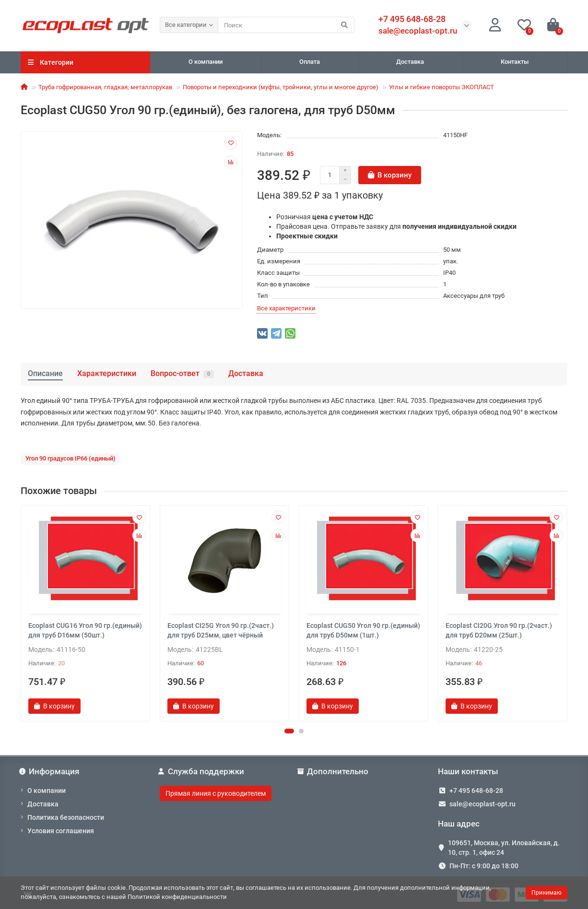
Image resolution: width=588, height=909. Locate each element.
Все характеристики (286, 308)
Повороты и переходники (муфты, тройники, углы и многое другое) (281, 87)
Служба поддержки (202, 771)
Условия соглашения (61, 831)
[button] (289, 731)
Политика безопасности (66, 817)
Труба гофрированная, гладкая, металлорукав (105, 87)
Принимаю (547, 893)
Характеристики (107, 373)
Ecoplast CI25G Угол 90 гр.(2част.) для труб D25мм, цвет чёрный (221, 630)
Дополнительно (334, 771)
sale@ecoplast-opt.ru (418, 31)
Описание (45, 373)
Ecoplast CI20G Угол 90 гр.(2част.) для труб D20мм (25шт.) (499, 630)
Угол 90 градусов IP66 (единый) (71, 458)
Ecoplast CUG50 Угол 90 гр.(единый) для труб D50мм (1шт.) (363, 630)
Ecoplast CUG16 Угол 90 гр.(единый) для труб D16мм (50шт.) (85, 630)
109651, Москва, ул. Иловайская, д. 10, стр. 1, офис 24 (504, 848)
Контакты (515, 62)
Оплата (310, 62)
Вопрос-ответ (182, 373)
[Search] (286, 25)
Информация (50, 771)
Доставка (410, 62)
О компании (206, 62)
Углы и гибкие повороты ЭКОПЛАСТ (441, 87)
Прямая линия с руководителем (216, 793)
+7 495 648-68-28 (476, 791)
